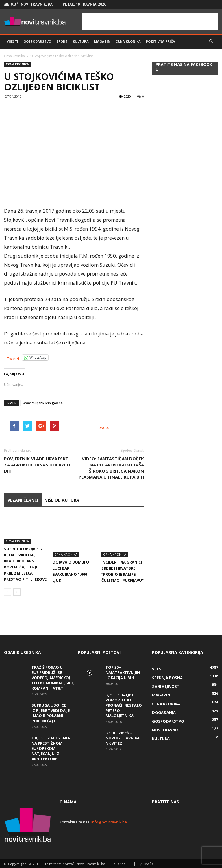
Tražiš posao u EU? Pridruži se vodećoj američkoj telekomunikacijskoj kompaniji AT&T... (53, 676)
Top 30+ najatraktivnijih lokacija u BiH (123, 671)
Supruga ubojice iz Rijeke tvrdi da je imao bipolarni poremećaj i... (51, 712)
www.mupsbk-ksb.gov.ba (43, 403)
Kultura (81, 41)
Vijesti (12, 41)
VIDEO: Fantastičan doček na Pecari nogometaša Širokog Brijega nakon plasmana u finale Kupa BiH (111, 468)
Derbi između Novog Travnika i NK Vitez (124, 737)
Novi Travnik (165, 729)
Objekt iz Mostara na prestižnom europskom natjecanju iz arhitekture (51, 747)
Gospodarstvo (37, 41)
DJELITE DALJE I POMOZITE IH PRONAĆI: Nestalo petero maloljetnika (124, 704)
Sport (62, 41)
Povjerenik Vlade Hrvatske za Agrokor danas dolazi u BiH (37, 465)
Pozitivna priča (161, 41)
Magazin (102, 41)
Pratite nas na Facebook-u (185, 67)
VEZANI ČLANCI (23, 500)
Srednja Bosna (167, 676)
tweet (104, 427)
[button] (211, 41)
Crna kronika (128, 41)
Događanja (164, 711)
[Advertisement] (150, 21)
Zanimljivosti (166, 685)
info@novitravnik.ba (109, 821)
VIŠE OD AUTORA (62, 500)
